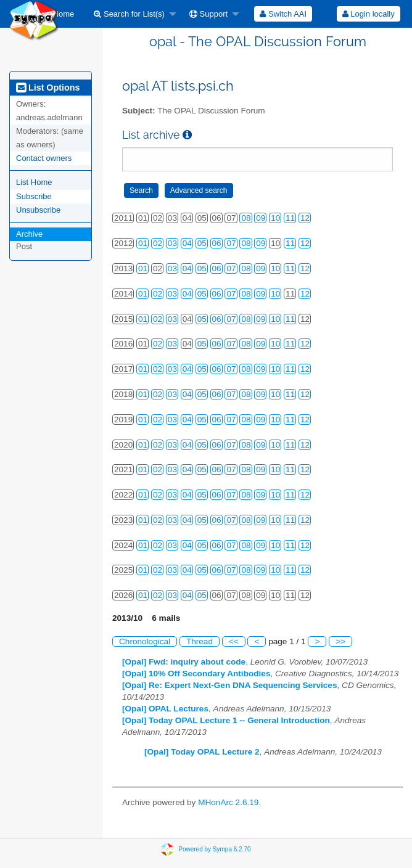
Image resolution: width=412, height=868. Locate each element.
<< (234, 641)
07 (231, 243)
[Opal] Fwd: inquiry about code (184, 662)
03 (172, 243)
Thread (200, 641)
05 (202, 243)
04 (187, 243)
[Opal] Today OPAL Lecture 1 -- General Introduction (226, 720)
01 (143, 243)
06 (217, 243)
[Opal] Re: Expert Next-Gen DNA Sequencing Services (230, 685)
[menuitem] (60, 14)
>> (340, 641)
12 (305, 218)
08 (246, 218)
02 (158, 243)
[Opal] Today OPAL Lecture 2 (202, 752)
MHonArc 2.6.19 (228, 802)
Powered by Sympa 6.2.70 (214, 849)
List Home (34, 182)
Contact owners (44, 158)
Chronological (145, 641)
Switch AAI (283, 14)
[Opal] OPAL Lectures (165, 709)
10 (275, 218)
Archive (29, 234)
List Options (48, 88)
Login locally (369, 14)
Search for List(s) (129, 14)
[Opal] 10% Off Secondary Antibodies (196, 674)
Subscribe (34, 196)
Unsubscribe (38, 210)
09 (261, 218)
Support (208, 14)
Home (60, 14)
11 (290, 218)
